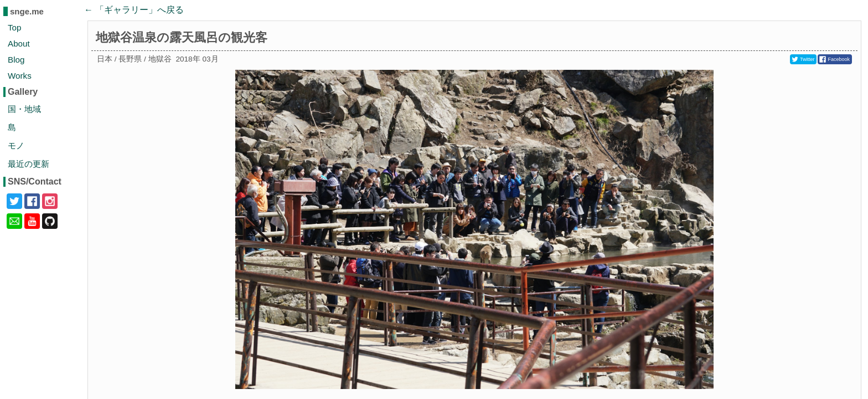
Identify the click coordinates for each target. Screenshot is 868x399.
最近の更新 (29, 164)
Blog (16, 60)
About (19, 44)
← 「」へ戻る (134, 10)
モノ (16, 145)
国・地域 (24, 109)
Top (15, 27)
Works (20, 76)
